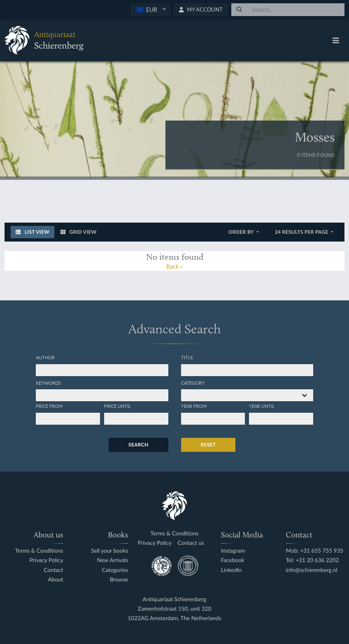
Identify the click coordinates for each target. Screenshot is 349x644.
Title (187, 357)
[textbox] (150, 9)
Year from (194, 406)
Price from (49, 406)
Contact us (191, 543)
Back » (174, 266)
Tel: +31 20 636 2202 (313, 560)
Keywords (48, 383)
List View (33, 232)
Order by (242, 232)
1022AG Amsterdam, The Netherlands (174, 618)
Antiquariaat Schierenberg (175, 599)
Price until (117, 406)
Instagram (233, 551)
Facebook (233, 560)
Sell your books (109, 551)
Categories (115, 570)
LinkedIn (231, 570)
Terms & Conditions (39, 551)
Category (193, 383)
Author (45, 357)
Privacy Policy (46, 560)
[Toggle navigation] (336, 40)
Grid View (79, 232)
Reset (208, 445)
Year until (262, 406)
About (55, 580)
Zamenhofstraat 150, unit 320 (175, 609)
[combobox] (150, 10)
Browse (119, 580)
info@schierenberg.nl (312, 570)
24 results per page (302, 232)
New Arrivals (113, 560)
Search (138, 445)
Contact (53, 570)
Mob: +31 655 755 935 (315, 551)
